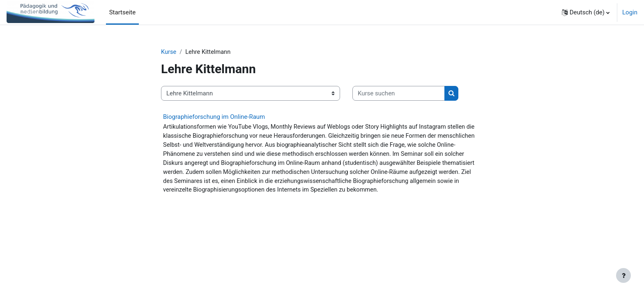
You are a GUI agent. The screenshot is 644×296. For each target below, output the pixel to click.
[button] (586, 12)
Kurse (169, 52)
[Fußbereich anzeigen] (623, 275)
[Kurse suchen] (399, 94)
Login (630, 12)
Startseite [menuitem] (123, 12)
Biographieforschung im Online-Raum (214, 117)
